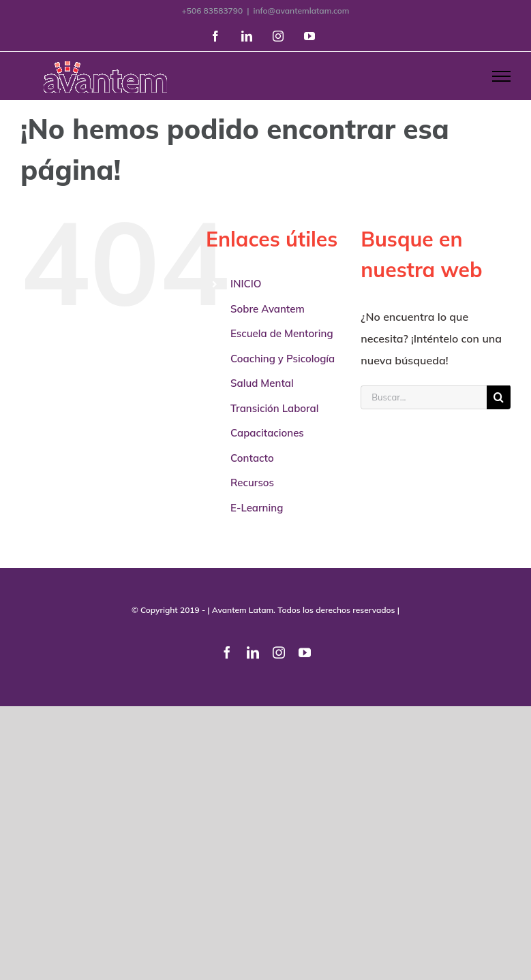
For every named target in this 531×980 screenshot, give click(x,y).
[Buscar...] (424, 397)
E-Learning (257, 508)
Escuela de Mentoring (282, 333)
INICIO (246, 284)
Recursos (252, 483)
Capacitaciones (267, 433)
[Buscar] (499, 397)
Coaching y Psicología (283, 359)
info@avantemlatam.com (301, 11)
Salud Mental (262, 383)
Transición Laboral (274, 408)
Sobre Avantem (268, 309)
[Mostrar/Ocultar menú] (501, 76)
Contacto (252, 458)
